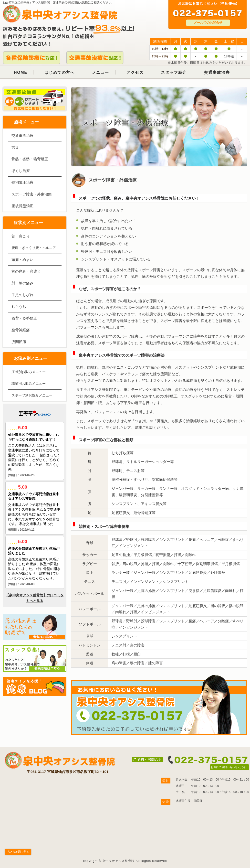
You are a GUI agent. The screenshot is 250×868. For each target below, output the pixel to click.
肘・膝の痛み (22, 283)
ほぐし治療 (21, 171)
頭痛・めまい (22, 260)
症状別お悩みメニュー (29, 372)
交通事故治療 (217, 72)
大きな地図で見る (18, 852)
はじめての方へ (59, 72)
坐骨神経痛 (21, 330)
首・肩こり (21, 236)
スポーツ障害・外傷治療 (32, 194)
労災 (15, 147)
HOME (21, 72)
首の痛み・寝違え (26, 271)
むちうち (19, 306)
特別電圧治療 (22, 182)
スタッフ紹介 (174, 72)
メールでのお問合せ (208, 23)
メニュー (101, 72)
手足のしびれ (22, 295)
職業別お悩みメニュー (29, 384)
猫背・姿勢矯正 (24, 318)
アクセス (135, 72)
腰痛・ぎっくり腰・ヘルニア (34, 248)
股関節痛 (19, 342)
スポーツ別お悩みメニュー (32, 395)
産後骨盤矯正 (22, 206)
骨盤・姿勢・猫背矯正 (30, 159)
